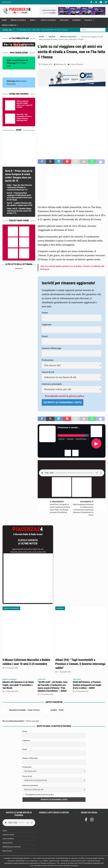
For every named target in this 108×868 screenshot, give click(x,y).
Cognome (47, 324)
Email (45, 336)
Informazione (7, 843)
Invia (9, 66)
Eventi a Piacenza (48, 20)
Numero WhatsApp (51, 348)
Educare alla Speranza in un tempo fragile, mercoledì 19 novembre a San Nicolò (18, 685)
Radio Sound (7, 2)
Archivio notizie (8, 835)
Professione (48, 360)
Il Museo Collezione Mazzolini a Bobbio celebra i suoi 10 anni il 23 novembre (24, 104)
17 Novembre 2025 (12, 668)
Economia (77, 20)
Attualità (64, 20)
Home (4, 20)
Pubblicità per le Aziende (12, 847)
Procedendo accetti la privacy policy (65, 396)
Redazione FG (61, 64)
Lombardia (70, 439)
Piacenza (61, 439)
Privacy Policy (59, 866)
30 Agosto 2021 (47, 64)
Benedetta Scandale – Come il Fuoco (24, 710)
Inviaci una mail (32, 721)
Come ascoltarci (8, 839)
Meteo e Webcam (9, 25)
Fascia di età (48, 372)
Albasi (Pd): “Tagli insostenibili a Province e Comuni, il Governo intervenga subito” (24, 117)
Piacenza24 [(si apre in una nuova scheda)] (11, 84)
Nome (45, 312)
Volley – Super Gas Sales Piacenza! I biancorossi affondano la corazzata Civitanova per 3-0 (19, 187)
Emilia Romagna (81, 439)
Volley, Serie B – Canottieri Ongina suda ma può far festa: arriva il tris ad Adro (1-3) (19, 211)
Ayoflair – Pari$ (57, 710)
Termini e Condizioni (71, 866)
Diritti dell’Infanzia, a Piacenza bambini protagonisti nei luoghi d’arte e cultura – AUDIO (87, 685)
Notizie (52, 37)
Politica (88, 20)
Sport (32, 20)
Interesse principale (52, 384)
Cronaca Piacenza (18, 20)
